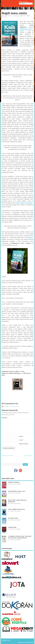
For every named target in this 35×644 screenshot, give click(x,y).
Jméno (21, 436)
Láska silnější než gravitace (16, 509)
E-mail (21, 440)
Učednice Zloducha (14, 482)
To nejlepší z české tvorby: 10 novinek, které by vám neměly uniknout (20, 537)
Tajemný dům (12, 527)
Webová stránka (24, 444)
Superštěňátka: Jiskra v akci (17, 491)
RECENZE (24, 16)
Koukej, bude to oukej (8, 456)
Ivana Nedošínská (7, 16)
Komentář (4, 418)
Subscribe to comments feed (11, 406)
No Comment (17, 484)
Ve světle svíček (13, 518)
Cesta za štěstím (28, 456)
